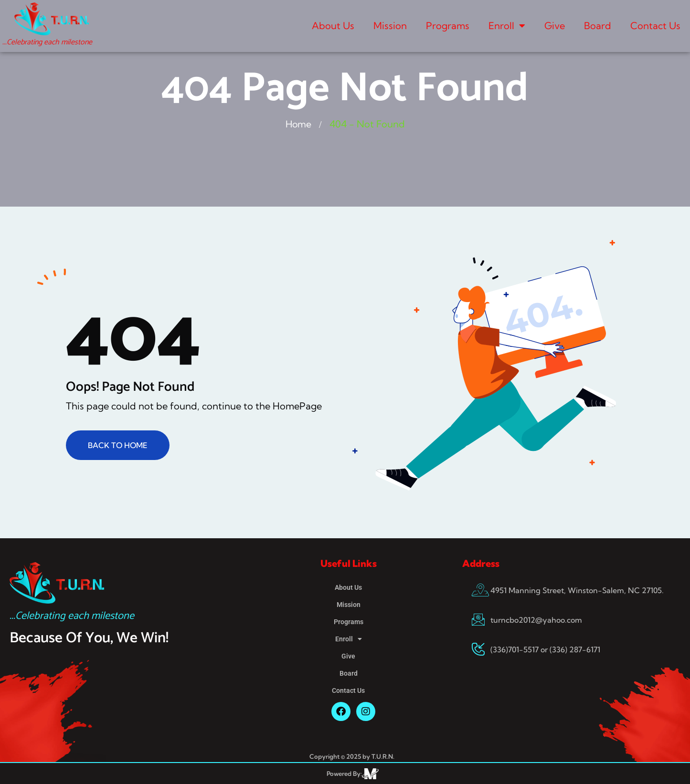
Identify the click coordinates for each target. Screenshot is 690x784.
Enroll (507, 26)
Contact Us (655, 26)
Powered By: (344, 774)
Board (598, 26)
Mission (390, 26)
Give (555, 26)
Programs (448, 26)
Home (298, 124)
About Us (333, 26)
